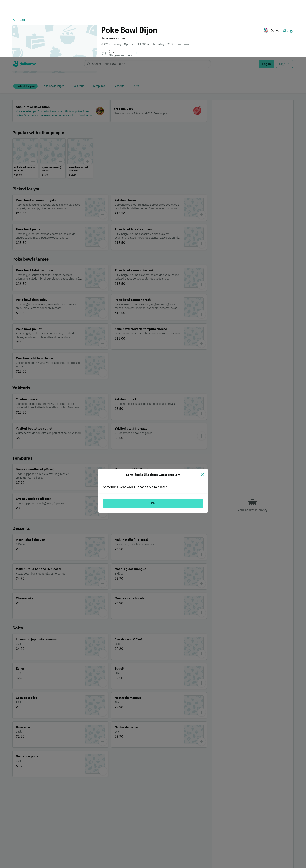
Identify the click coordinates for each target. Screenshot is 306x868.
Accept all (248, 852)
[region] (153, 852)
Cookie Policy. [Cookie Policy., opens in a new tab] (80, 864)
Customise (221, 852)
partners (90, 849)
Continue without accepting (286, 841)
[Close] (202, 418)
